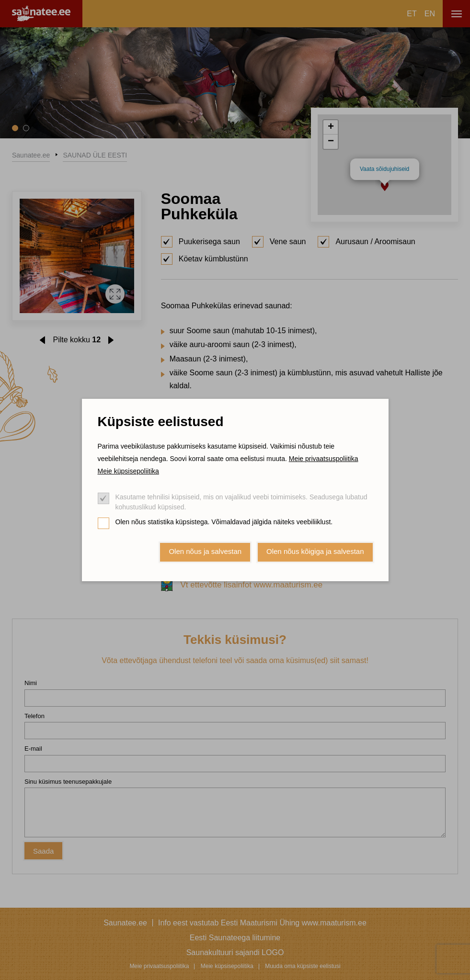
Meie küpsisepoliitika (128, 471)
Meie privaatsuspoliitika (324, 459)
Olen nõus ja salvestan (205, 551)
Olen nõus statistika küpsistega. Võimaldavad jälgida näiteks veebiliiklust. (224, 522)
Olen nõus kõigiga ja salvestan (315, 551)
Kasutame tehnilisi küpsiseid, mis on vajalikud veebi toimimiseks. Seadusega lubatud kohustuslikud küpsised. (241, 502)
